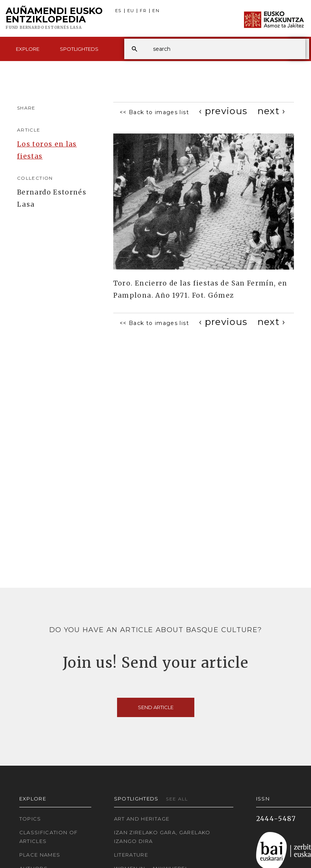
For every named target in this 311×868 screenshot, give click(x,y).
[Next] (272, 111)
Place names (40, 855)
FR (143, 11)
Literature (131, 855)
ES (118, 11)
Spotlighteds (79, 49)
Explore (28, 49)
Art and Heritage (142, 819)
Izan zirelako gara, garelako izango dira (162, 837)
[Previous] (223, 111)
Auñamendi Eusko (54, 19)
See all (177, 799)
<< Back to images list (154, 112)
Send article (156, 707)
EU (131, 11)
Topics (30, 819)
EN (156, 11)
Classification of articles (49, 837)
